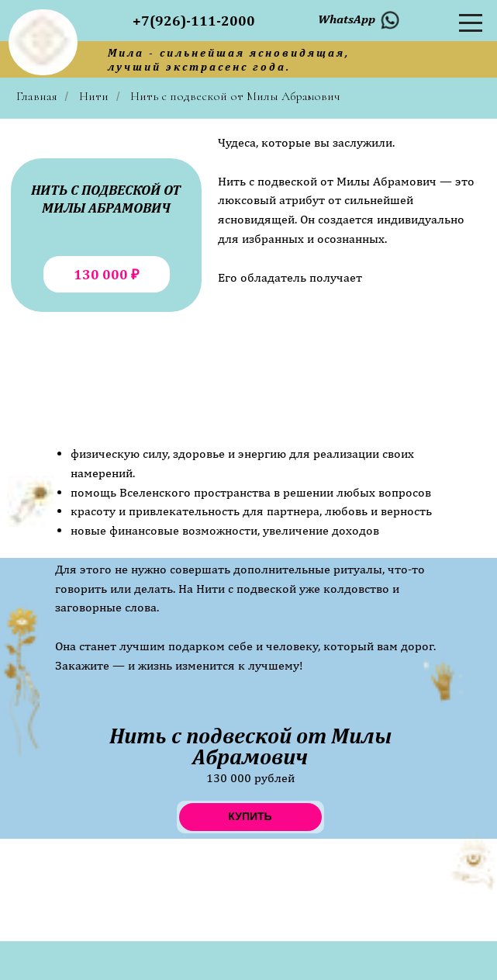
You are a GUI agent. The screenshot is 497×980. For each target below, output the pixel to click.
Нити (94, 97)
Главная (37, 97)
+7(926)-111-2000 (194, 21)
